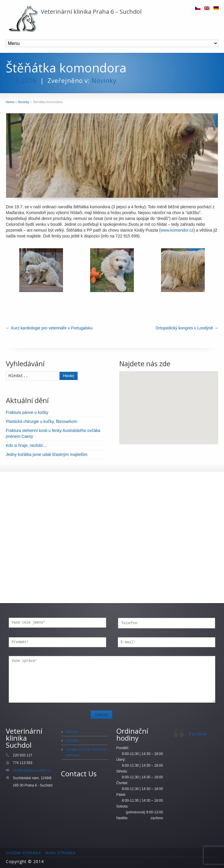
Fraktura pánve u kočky (27, 412)
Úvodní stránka (23, 853)
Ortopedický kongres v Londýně (187, 328)
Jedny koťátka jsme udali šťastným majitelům (47, 454)
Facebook (198, 734)
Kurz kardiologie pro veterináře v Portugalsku (49, 328)
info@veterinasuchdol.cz (32, 770)
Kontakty (72, 741)
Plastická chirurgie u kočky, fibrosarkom (42, 421)
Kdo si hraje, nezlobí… (26, 445)
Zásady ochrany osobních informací (85, 752)
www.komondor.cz (177, 230)
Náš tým (72, 732)
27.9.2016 (21, 81)
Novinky (104, 81)
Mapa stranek (60, 853)
